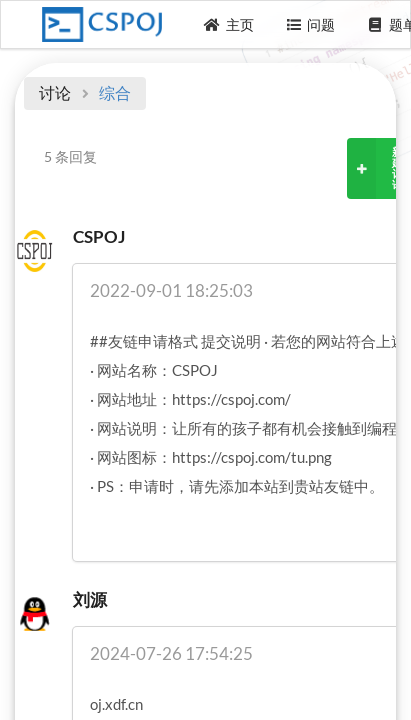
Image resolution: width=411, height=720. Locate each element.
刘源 (90, 599)
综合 (115, 93)
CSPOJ (99, 236)
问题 (311, 24)
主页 (229, 24)
